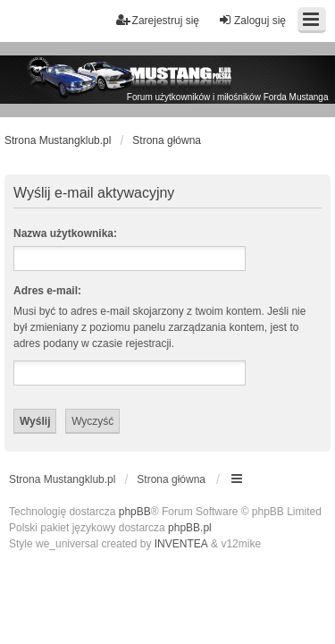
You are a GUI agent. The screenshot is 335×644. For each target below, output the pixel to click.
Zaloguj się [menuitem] (252, 20)
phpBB (135, 512)
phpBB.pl (190, 528)
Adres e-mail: (47, 291)
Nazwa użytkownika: (65, 233)
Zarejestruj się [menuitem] (158, 20)
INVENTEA (181, 544)
